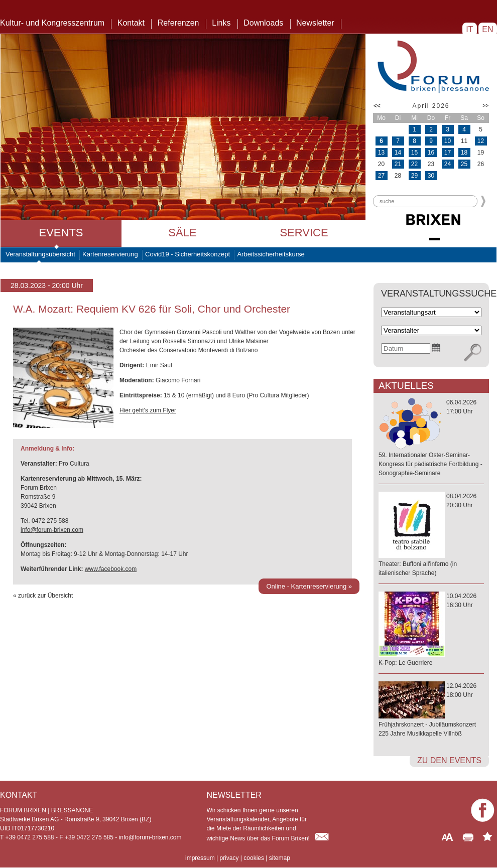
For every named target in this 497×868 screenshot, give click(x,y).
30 (431, 176)
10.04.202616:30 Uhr (431, 630)
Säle (182, 233)
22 (414, 164)
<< (377, 106)
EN (488, 29)
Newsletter (315, 23)
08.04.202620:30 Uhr (431, 535)
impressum (200, 858)
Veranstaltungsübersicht (40, 254)
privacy (229, 858)
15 (414, 153)
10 (448, 141)
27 (381, 176)
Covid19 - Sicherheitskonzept (188, 254)
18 (464, 153)
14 (398, 153)
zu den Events (449, 760)
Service (304, 233)
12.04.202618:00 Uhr (431, 710)
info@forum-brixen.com (52, 530)
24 (448, 164)
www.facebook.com (111, 569)
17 (448, 153)
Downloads (263, 23)
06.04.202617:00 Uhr (431, 438)
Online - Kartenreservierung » (309, 586)
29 (414, 176)
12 (481, 141)
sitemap (280, 858)
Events (61, 233)
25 (464, 164)
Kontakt (131, 23)
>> (485, 106)
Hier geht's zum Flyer (148, 410)
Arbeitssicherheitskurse (271, 254)
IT (470, 29)
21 (398, 164)
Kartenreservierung (110, 254)
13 (381, 153)
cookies (254, 858)
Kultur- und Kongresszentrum (52, 23)
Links (221, 23)
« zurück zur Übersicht (43, 596)
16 (431, 153)
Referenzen (178, 23)
